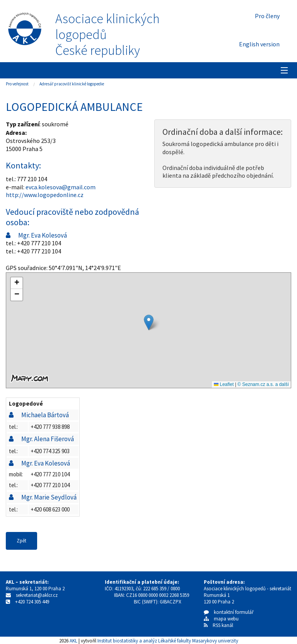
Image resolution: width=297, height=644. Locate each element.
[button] (149, 322)
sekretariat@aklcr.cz (37, 595)
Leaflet (224, 384)
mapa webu (221, 619)
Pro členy (267, 16)
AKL (73, 641)
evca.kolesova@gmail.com (61, 187)
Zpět (21, 541)
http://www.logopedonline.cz (45, 195)
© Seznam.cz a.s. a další (263, 384)
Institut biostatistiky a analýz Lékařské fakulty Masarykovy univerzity (168, 641)
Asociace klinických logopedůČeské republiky (108, 34)
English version (259, 44)
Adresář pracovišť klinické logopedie (72, 84)
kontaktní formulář (229, 612)
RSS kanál (223, 625)
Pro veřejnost (17, 84)
